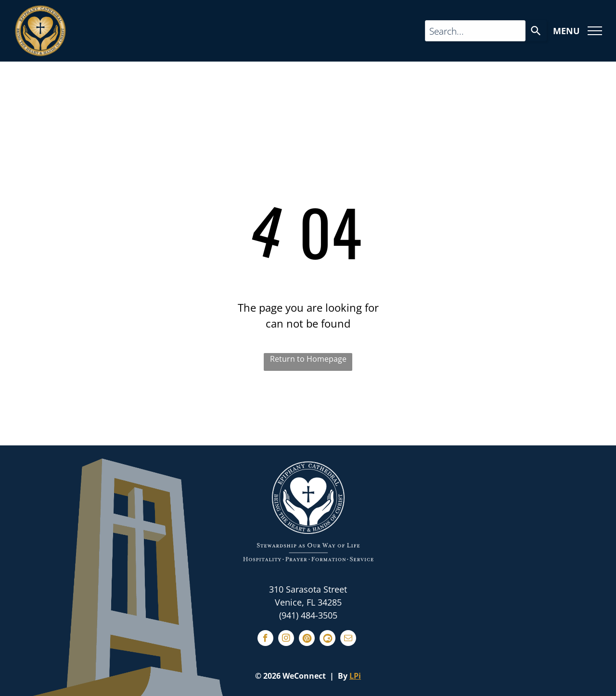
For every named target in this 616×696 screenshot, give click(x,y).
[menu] (595, 31)
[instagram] (286, 639)
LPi (355, 676)
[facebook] (265, 639)
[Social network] (307, 639)
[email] (348, 639)
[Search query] (475, 31)
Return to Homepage (308, 359)
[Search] (536, 31)
